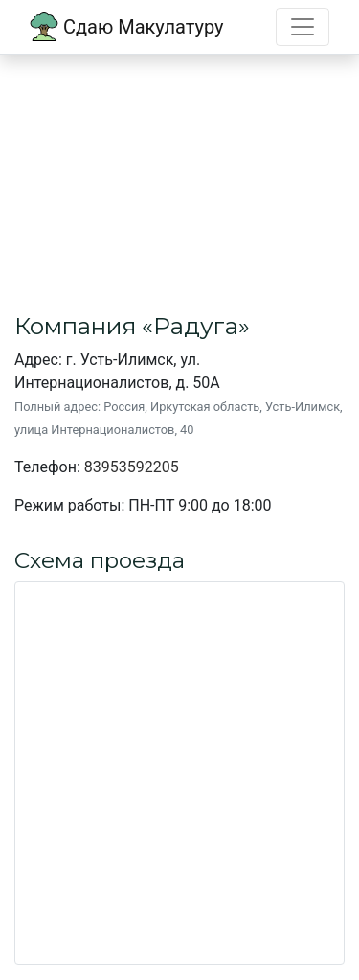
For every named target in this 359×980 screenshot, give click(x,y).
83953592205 (132, 467)
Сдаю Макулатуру (127, 27)
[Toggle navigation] (303, 27)
